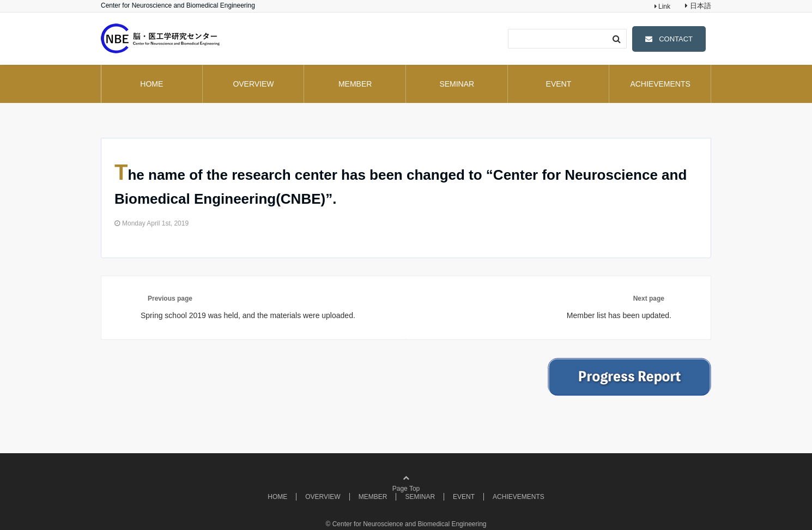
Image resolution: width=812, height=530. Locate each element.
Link (663, 7)
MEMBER (355, 84)
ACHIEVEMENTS (660, 84)
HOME (152, 84)
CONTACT (676, 39)
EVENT (559, 84)
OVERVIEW (253, 84)
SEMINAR (457, 84)
